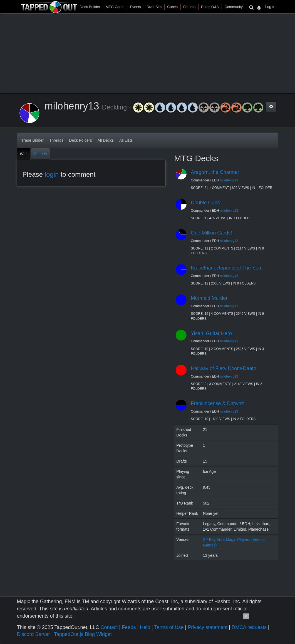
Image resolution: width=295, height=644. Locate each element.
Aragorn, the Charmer (215, 172)
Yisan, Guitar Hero (211, 333)
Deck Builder (90, 7)
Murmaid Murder (209, 298)
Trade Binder (33, 140)
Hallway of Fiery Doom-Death (223, 368)
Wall (24, 154)
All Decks (106, 140)
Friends (40, 154)
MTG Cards (115, 7)
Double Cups (205, 203)
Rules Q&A (210, 7)
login (52, 174)
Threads (56, 140)
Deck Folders (80, 140)
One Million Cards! (211, 233)
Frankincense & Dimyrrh (218, 403)
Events (135, 7)
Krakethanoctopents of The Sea (226, 268)
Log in (270, 7)
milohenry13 (229, 180)
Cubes (172, 7)
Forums (189, 7)
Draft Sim (154, 7)
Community (234, 7)
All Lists (126, 140)
